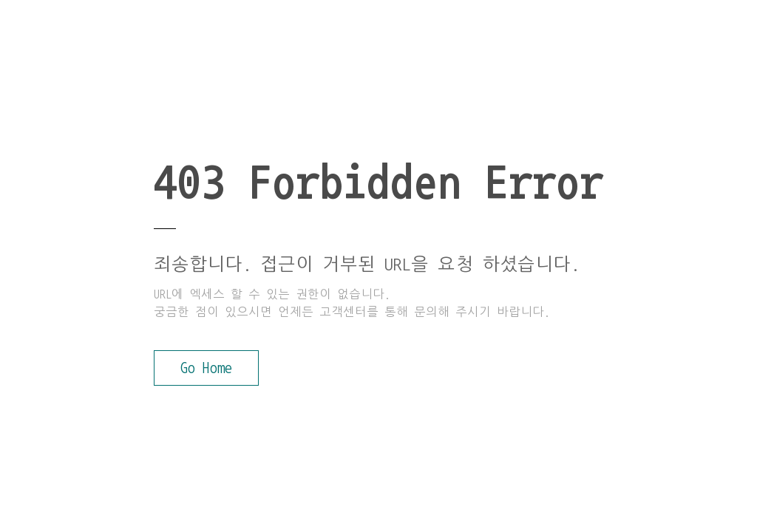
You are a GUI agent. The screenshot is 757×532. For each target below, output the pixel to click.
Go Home (206, 368)
